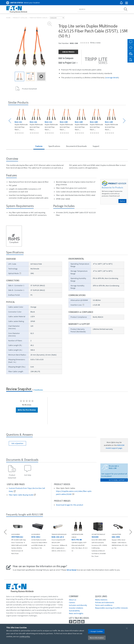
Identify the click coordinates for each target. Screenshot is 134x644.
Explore (122, 201)
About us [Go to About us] (73, 600)
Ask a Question (17, 443)
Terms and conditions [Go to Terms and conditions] (104, 605)
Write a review (95, 43)
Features (39, 146)
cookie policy (25, 636)
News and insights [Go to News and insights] (76, 613)
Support (96, 146)
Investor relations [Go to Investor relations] (76, 608)
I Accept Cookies (96, 631)
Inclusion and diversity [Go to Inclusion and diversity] (78, 605)
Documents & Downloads (76, 146)
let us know (72, 570)
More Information (97, 638)
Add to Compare (66, 58)
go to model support (118, 480)
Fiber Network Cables (38, 18)
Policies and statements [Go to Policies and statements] (105, 602)
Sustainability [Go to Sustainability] (74, 611)
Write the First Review (27, 410)
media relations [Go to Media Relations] (101, 600)
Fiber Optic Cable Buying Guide (21, 495)
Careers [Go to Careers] (72, 602)
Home (8, 18)
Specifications (54, 146)
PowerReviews (39, 390)
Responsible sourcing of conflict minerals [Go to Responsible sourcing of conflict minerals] (111, 608)
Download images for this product (70, 505)
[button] (127, 3)
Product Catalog (20, 18)
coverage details (112, 78)
